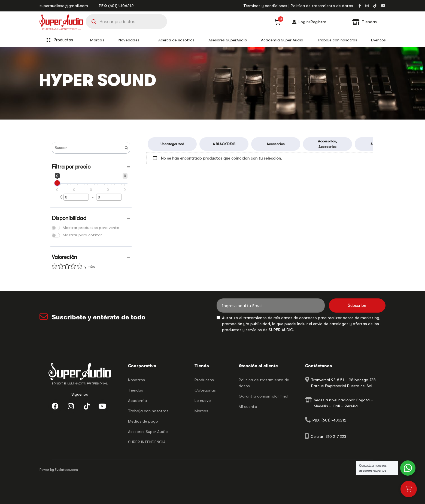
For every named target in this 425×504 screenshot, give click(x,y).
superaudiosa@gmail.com (64, 6)
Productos (66, 40)
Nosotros (136, 380)
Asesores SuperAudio (228, 40)
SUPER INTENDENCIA (147, 442)
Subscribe (357, 306)
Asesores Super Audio (148, 432)
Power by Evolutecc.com (59, 470)
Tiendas (136, 390)
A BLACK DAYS (224, 144)
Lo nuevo (203, 401)
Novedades (129, 40)
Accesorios (276, 144)
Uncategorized (172, 144)
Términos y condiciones (265, 6)
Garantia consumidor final (263, 396)
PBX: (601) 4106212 (116, 6)
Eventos (378, 40)
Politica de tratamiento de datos (264, 383)
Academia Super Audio (282, 40)
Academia (137, 401)
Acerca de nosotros (176, 40)
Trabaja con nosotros (148, 411)
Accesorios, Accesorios (327, 144)
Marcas (201, 411)
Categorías (205, 390)
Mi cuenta (248, 407)
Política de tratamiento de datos (322, 6)
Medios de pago (143, 421)
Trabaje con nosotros (337, 40)
